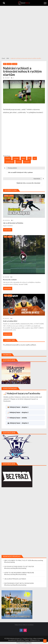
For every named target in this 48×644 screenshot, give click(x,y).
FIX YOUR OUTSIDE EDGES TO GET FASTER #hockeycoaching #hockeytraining (19, 567)
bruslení (8, 158)
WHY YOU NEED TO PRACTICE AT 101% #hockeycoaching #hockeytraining (24, 561)
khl (29, 158)
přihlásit (34, 345)
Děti (5, 64)
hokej (23, 158)
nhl (35, 158)
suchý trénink (9, 162)
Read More (8, 230)
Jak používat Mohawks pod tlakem (15, 579)
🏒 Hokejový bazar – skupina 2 (18, 412)
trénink (19, 162)
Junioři (15, 64)
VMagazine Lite (35, 640)
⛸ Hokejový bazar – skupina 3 (18, 423)
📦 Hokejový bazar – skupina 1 (18, 407)
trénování (27, 162)
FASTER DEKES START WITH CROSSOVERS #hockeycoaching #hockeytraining (19, 584)
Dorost (9, 64)
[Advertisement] (24, 31)
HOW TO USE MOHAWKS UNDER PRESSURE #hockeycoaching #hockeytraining (19, 573)
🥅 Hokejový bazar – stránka (17, 418)
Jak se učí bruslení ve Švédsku (13, 223)
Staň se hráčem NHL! (10, 321)
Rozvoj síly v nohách (10, 280)
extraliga (16, 158)
